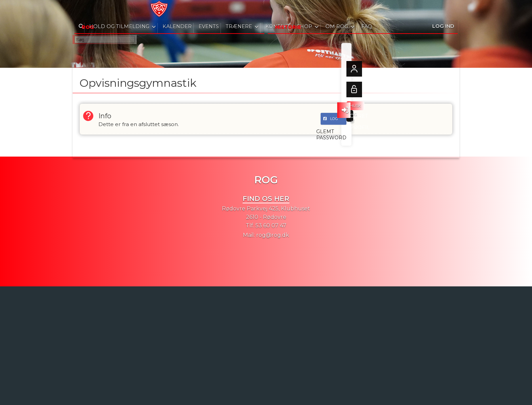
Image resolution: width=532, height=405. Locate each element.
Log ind (443, 10)
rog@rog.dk (273, 235)
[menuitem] (83, 10)
